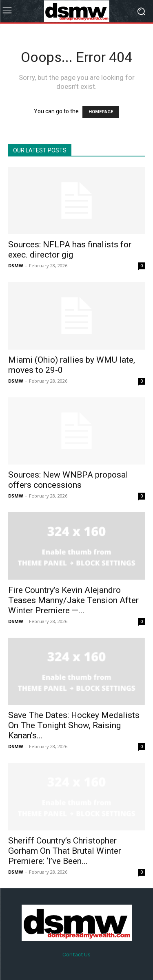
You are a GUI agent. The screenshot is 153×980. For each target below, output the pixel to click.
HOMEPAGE (101, 112)
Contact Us (76, 955)
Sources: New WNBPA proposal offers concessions (68, 480)
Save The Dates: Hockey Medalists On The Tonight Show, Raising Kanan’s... (74, 725)
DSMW (16, 265)
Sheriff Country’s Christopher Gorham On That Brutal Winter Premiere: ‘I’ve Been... (65, 851)
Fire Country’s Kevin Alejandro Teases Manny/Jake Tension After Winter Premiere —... (73, 600)
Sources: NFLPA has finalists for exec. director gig (70, 250)
